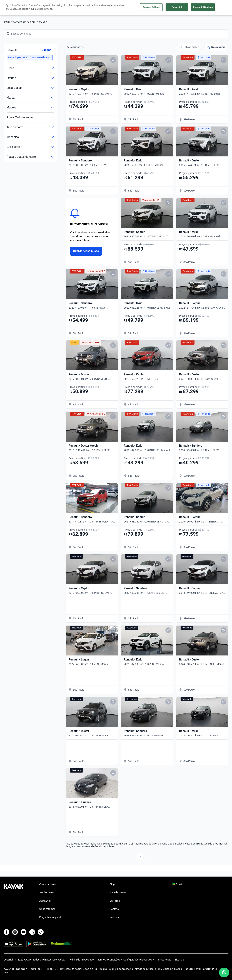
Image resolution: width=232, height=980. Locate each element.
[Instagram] (15, 932)
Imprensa (115, 917)
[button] (30, 57)
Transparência (163, 960)
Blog (112, 884)
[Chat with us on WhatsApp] (224, 972)
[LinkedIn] (32, 932)
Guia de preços (118, 892)
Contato (114, 909)
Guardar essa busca (86, 251)
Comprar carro (93, 8)
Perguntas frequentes (51, 917)
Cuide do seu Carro (159, 8)
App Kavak (45, 901)
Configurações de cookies (138, 960)
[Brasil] (197, 8)
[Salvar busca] (189, 47)
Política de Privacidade (81, 960)
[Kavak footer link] (14, 901)
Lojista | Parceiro (134, 8)
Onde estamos (47, 909)
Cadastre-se (218, 8)
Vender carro (112, 8)
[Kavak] (14, 8)
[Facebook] (6, 932)
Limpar (46, 50)
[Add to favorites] (113, 60)
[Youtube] (24, 932)
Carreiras (115, 901)
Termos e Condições (109, 960)
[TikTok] (41, 932)
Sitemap (179, 960)
